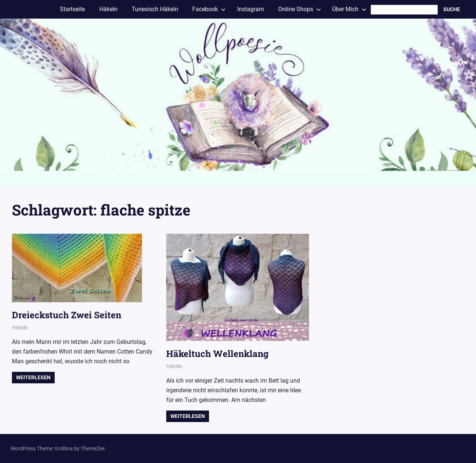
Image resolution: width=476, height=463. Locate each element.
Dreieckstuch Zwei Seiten (67, 315)
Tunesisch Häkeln (155, 9)
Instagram (251, 9)
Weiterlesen (33, 377)
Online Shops (300, 9)
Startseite (72, 9)
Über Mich (349, 9)
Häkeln (108, 9)
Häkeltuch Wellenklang (217, 354)
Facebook (209, 9)
